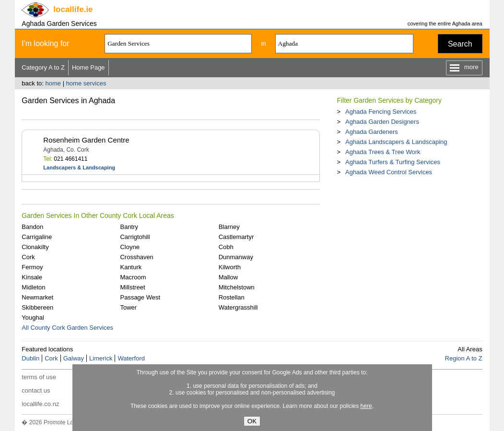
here (366, 406)
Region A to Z (464, 358)
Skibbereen (37, 307)
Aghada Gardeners (372, 132)
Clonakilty (35, 247)
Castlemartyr (236, 237)
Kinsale (32, 277)
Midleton (33, 287)
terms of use (39, 377)
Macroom (133, 277)
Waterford (131, 358)
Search (460, 44)
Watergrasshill (238, 307)
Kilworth (230, 267)
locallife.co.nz (40, 404)
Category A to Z (43, 67)
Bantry (129, 227)
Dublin (30, 358)
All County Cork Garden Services (67, 328)
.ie (73, 9)
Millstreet (132, 287)
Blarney (229, 227)
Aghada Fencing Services (381, 112)
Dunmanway (236, 257)
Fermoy (32, 267)
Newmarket (37, 297)
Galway (74, 358)
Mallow (228, 277)
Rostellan (232, 297)
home (53, 83)
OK (252, 421)
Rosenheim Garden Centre (86, 140)
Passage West (140, 297)
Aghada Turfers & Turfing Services (393, 162)
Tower (128, 307)
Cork (28, 257)
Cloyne (129, 247)
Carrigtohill (135, 237)
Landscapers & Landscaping (79, 168)
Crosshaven (136, 257)
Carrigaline (37, 237)
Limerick (101, 358)
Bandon (32, 227)
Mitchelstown (237, 287)
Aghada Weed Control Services (389, 172)
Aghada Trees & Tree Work (383, 152)
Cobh (226, 247)
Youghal (33, 317)
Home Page (88, 67)
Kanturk (131, 267)
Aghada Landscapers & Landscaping (396, 142)
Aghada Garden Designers (382, 122)
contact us (36, 390)
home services (86, 83)
